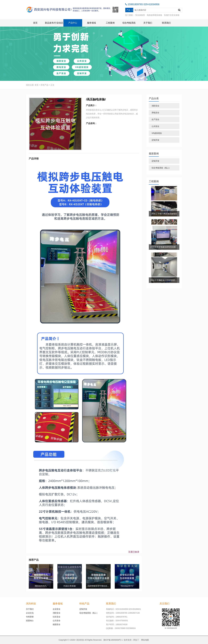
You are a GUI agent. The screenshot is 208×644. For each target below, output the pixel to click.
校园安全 (57, 624)
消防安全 (155, 106)
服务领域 (91, 23)
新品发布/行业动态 (54, 23)
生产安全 (155, 119)
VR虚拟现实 (157, 133)
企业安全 (57, 609)
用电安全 (155, 113)
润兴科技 (80, 640)
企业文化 (30, 613)
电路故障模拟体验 (154, 15)
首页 (35, 23)
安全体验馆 (140, 15)
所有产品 (45, 85)
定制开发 (155, 140)
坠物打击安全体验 (172, 15)
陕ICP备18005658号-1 (113, 640)
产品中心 (73, 23)
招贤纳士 (30, 621)
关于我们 (148, 23)
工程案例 (110, 23)
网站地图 (145, 640)
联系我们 (166, 23)
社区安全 (57, 617)
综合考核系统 (129, 23)
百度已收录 (134, 552)
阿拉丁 (136, 640)
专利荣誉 (30, 617)
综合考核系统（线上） (161, 168)
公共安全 (155, 126)
